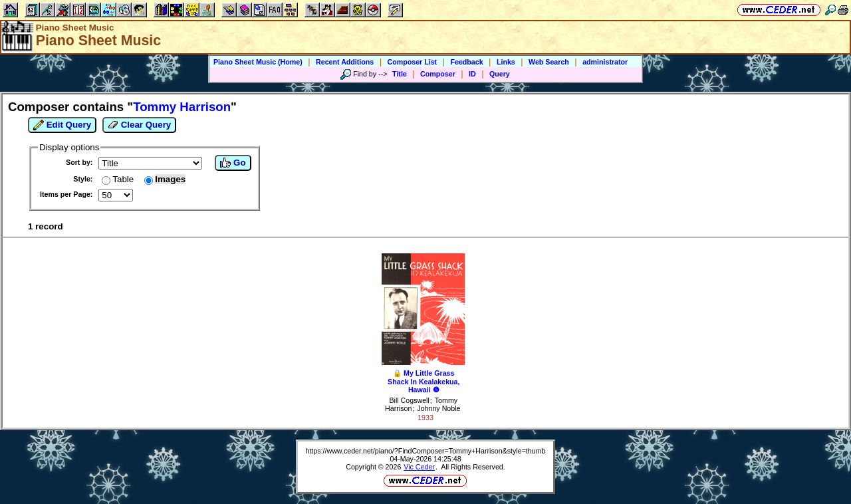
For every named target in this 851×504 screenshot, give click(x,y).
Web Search (549, 62)
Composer (438, 74)
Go (233, 163)
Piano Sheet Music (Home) (258, 62)
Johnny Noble (438, 408)
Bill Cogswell (409, 400)
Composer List (413, 62)
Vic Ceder (419, 467)
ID (472, 74)
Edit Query (62, 125)
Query (500, 74)
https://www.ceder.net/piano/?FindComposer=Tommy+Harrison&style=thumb (425, 451)
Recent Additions (345, 62)
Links (506, 62)
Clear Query (139, 125)
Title (400, 74)
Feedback (466, 62)
